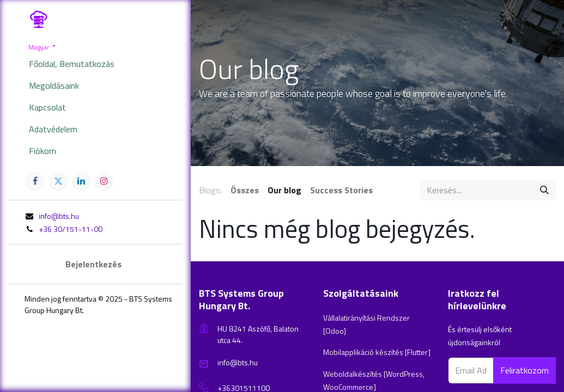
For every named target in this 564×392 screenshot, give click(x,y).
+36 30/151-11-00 (71, 229)
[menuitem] (95, 64)
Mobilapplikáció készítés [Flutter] (377, 352)
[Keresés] (544, 190)
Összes (245, 190)
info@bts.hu (59, 216)
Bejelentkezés (93, 264)
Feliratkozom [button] (524, 370)
